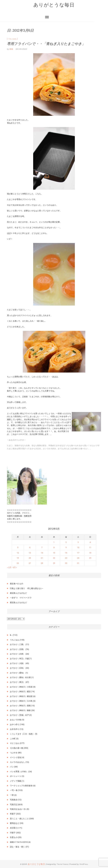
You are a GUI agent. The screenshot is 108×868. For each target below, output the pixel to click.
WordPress (84, 864)
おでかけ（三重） (18, 645)
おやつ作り (15, 724)
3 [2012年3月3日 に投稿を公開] (78, 542)
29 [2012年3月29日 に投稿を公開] (54, 563)
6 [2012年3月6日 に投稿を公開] (30, 548)
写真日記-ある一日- (18, 809)
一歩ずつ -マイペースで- (21, 598)
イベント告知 (16, 757)
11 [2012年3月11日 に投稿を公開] (90, 548)
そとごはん (15, 743)
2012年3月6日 (21, 49)
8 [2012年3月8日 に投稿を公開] (54, 548)
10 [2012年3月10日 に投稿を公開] (78, 548)
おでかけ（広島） (18, 668)
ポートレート (16, 776)
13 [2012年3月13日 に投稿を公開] (30, 553)
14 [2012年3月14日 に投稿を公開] (42, 553)
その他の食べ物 (17, 748)
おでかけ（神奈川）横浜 (20, 692)
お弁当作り (15, 729)
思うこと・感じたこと (19, 819)
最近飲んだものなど (18, 593)
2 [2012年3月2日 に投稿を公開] (66, 542)
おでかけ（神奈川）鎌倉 (20, 710)
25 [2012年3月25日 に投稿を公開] (90, 558)
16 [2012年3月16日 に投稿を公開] (66, 553)
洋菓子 (13, 833)
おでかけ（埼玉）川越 (19, 659)
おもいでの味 (16, 720)
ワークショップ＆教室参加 (21, 786)
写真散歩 (14, 800)
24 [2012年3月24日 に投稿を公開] (78, 558)
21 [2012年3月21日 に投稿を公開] (42, 558)
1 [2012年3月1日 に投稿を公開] (54, 542)
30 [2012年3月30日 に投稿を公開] (66, 563)
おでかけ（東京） (18, 682)
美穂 (11, 49)
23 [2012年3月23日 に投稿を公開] (66, 558)
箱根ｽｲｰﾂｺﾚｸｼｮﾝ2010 (19, 842)
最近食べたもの (17, 584)
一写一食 (14, 790)
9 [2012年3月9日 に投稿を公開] (66, 548)
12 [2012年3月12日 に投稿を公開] (18, 553)
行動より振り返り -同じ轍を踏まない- (27, 588)
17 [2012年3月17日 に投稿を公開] (78, 553)
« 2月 (9, 567)
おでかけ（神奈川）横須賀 (21, 696)
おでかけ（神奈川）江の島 (21, 701)
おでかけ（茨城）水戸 (19, 715)
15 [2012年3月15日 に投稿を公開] (54, 553)
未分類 (13, 828)
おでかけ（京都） (18, 649)
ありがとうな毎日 (54, 5)
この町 (13, 739)
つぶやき (14, 753)
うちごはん (12, 39)
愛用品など (15, 823)
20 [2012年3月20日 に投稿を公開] (30, 558)
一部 (12, 795)
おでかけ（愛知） (18, 673)
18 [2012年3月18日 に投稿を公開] (90, 553)
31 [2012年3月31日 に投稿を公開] (78, 563)
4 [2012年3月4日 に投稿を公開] (90, 542)
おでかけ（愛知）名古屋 (20, 677)
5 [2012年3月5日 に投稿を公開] (18, 548)
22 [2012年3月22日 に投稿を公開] (54, 558)
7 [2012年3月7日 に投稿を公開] (42, 548)
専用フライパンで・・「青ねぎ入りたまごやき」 (46, 44)
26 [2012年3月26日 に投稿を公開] (18, 563)
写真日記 (14, 804)
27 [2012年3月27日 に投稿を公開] (30, 563)
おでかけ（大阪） (18, 663)
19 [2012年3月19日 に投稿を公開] (18, 558)
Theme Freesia (62, 864)
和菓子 (13, 814)
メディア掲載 (16, 781)
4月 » (15, 567)
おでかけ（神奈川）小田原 (21, 687)
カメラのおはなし (18, 762)
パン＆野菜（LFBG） (19, 772)
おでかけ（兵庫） (18, 654)
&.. (11, 635)
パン (12, 767)
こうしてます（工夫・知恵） (22, 734)
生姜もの (14, 837)
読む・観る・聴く (18, 847)
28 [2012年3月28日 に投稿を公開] (42, 563)
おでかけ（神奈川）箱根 (20, 706)
